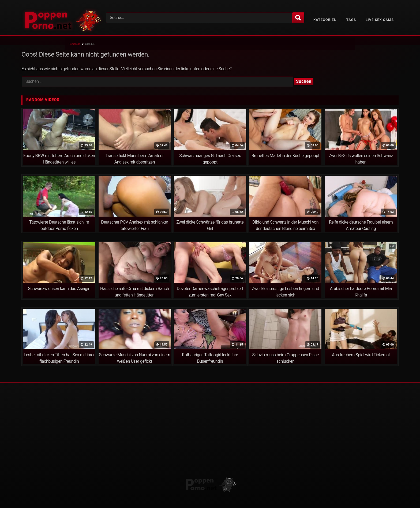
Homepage (74, 44)
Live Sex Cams (380, 20)
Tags (351, 20)
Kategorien (325, 20)
